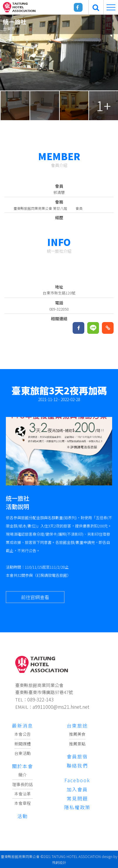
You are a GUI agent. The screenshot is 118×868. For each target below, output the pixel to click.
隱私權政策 (77, 807)
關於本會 (23, 766)
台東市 (9, 29)
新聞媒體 (23, 744)
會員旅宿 (77, 756)
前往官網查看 (35, 597)
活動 (23, 816)
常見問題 (77, 798)
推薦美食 (77, 734)
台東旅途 (77, 725)
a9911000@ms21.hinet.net (61, 707)
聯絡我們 (77, 765)
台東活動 (23, 753)
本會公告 (23, 734)
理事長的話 (23, 784)
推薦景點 (77, 744)
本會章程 (23, 803)
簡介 (23, 775)
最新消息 (23, 725)
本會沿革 (23, 794)
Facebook (77, 780)
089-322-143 (41, 699)
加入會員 (77, 789)
